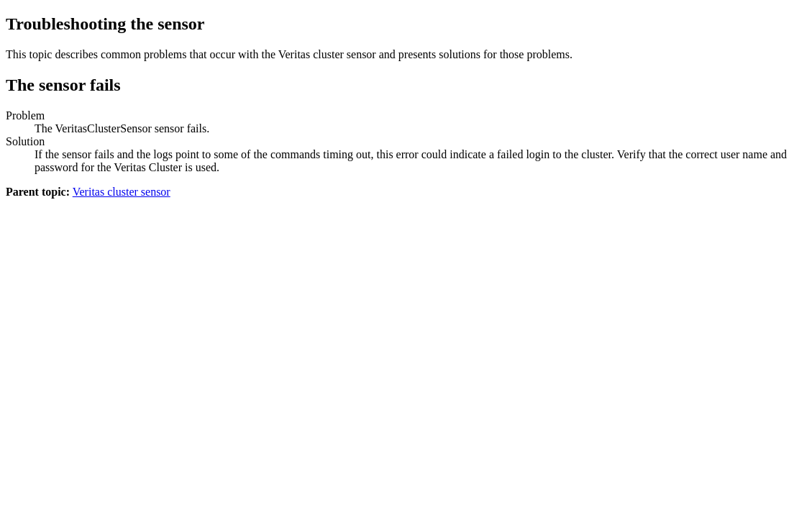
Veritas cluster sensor (122, 192)
